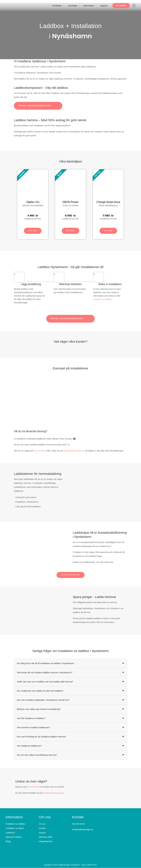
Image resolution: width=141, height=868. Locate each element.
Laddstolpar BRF (70, 575)
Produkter (57, 6)
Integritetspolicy (46, 842)
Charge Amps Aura (108, 202)
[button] (121, 6)
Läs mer (33, 231)
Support (104, 6)
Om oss (42, 824)
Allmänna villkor (46, 837)
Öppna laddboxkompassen (38, 106)
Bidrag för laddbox (14, 837)
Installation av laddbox (16, 824)
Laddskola (10, 833)
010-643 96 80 (40, 451)
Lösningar (72, 6)
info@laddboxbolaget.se (76, 451)
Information (89, 6)
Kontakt (42, 828)
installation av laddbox (104, 299)
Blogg (8, 842)
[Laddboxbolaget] (16, 5)
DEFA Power (70, 202)
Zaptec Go (33, 202)
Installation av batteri (15, 828)
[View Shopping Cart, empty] (134, 6)
